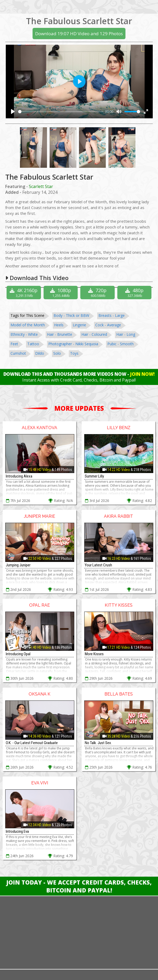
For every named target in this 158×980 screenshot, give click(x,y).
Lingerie (79, 325)
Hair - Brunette (60, 334)
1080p (61, 293)
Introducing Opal (18, 654)
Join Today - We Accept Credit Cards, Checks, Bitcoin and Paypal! (79, 886)
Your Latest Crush (98, 565)
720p (98, 293)
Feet (14, 344)
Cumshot (18, 353)
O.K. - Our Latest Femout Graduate (32, 743)
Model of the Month (28, 325)
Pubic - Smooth (120, 344)
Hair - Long (126, 334)
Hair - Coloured (94, 334)
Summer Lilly (94, 476)
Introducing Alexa (19, 476)
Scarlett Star (41, 186)
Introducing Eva (17, 831)
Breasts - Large (112, 315)
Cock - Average (108, 325)
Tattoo (33, 344)
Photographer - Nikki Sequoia (73, 344)
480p (135, 293)
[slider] (61, 112)
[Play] (13, 111)
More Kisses (94, 654)
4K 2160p (24, 293)
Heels (59, 325)
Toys (74, 353)
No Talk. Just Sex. (98, 743)
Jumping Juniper (18, 565)
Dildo (40, 353)
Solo (57, 353)
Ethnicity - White (24, 334)
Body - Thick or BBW (71, 315)
